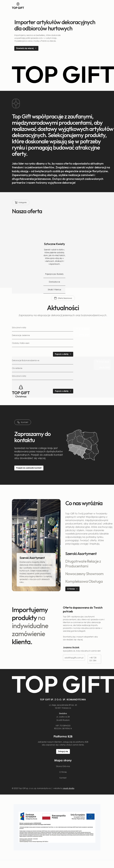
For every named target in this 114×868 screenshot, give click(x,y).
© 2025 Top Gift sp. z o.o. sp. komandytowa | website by (43, 788)
